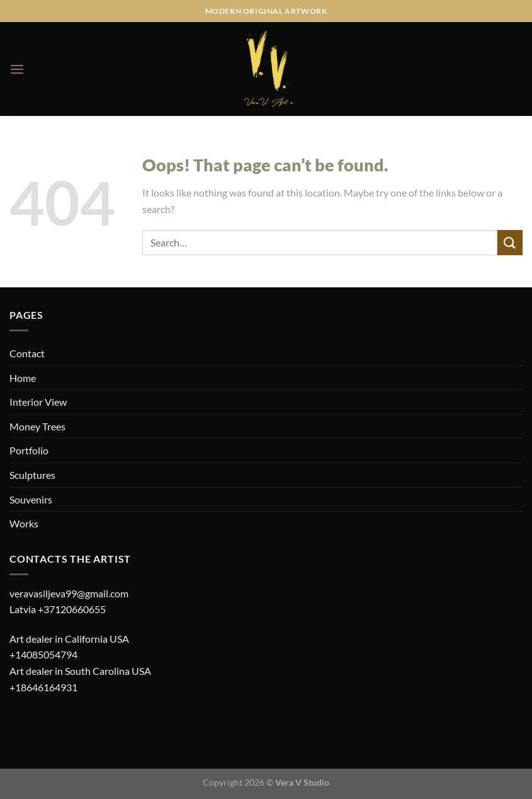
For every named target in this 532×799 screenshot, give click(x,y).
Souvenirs (31, 499)
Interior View (38, 402)
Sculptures (32, 475)
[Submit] (510, 242)
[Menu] (17, 69)
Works (24, 523)
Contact (27, 353)
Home (23, 378)
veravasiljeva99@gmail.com (69, 593)
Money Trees (37, 426)
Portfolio (29, 450)
